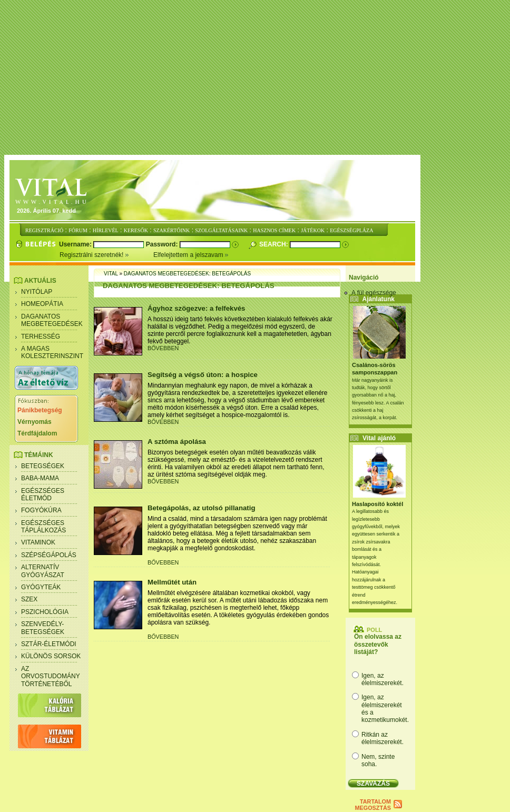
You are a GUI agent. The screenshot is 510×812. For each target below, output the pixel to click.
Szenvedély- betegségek (43, 628)
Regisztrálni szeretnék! (106, 255)
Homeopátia (42, 304)
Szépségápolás (49, 555)
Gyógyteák (41, 587)
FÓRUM (78, 230)
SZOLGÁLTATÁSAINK (221, 230)
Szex (29, 599)
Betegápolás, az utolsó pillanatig (201, 508)
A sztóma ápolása (177, 442)
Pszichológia (45, 612)
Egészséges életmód (43, 494)
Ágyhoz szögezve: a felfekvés (196, 308)
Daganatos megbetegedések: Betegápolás (187, 274)
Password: (163, 244)
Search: (274, 244)
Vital (111, 274)
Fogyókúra (41, 510)
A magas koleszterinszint (52, 352)
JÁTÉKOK (313, 230)
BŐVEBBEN (163, 348)
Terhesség (41, 336)
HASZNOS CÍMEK (274, 230)
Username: (76, 244)
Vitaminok (38, 542)
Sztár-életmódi (49, 644)
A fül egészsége (374, 293)
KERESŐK (136, 230)
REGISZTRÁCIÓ (44, 230)
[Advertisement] (257, 78)
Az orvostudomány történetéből (51, 676)
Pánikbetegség (40, 410)
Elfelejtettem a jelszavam (191, 255)
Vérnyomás (35, 422)
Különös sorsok (51, 656)
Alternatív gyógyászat (43, 571)
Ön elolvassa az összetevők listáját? (378, 644)
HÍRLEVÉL (106, 230)
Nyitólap (37, 292)
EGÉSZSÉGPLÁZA (351, 230)
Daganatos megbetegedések (52, 320)
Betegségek (43, 466)
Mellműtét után (172, 582)
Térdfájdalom (37, 433)
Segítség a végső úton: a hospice (203, 375)
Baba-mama (40, 478)
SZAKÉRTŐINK (171, 230)
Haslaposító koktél (377, 504)
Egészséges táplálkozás (43, 527)
